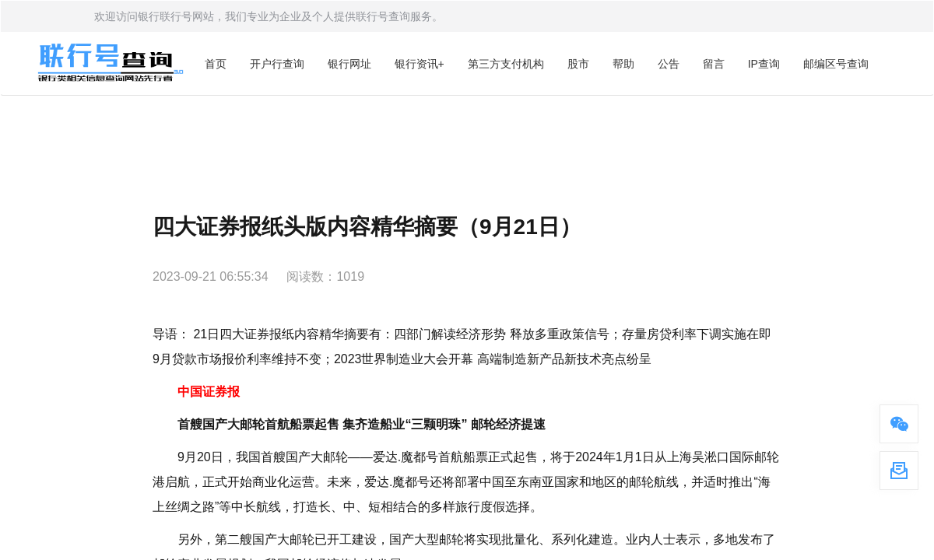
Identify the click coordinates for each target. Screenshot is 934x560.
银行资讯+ (420, 64)
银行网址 (349, 64)
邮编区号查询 (836, 64)
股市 (578, 64)
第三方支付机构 (506, 64)
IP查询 (764, 64)
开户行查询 (277, 64)
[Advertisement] (467, 138)
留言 (714, 64)
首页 (216, 64)
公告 (669, 64)
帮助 (623, 64)
